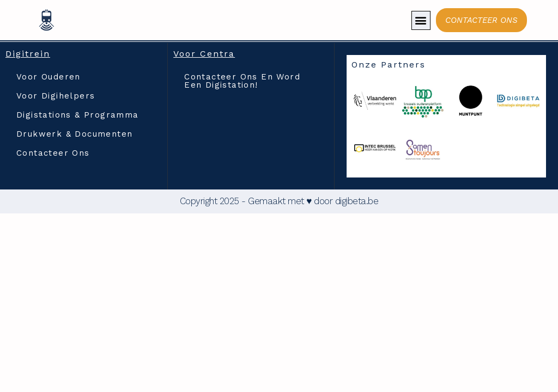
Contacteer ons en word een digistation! (242, 81)
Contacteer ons (53, 153)
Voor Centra (204, 54)
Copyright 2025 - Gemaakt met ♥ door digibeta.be (279, 201)
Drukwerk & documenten (74, 134)
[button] (421, 20)
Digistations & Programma (78, 115)
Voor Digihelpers (56, 96)
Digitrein (28, 54)
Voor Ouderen (48, 77)
